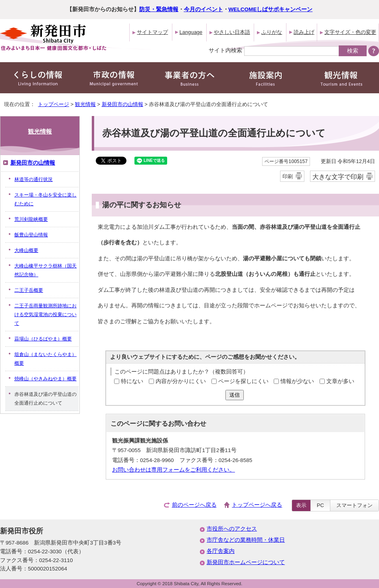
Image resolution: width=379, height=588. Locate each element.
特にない (132, 381)
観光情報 (85, 104)
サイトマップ (152, 32)
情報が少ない (297, 381)
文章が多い (340, 381)
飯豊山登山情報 (31, 235)
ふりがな (272, 32)
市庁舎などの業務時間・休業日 (246, 540)
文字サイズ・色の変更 (350, 32)
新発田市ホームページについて (246, 562)
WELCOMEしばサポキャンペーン (271, 9)
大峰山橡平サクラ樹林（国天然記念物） (45, 270)
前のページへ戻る (194, 505)
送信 (235, 395)
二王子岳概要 (29, 290)
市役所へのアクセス (232, 529)
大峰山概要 (26, 250)
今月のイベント (203, 9)
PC (320, 505)
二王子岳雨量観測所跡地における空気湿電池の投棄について (45, 315)
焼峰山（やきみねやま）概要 (45, 379)
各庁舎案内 (221, 551)
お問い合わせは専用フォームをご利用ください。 (174, 470)
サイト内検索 (225, 50)
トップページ (53, 104)
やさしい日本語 (232, 32)
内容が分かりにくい (181, 381)
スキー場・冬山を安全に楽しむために (45, 199)
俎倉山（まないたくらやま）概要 (45, 359)
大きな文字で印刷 (338, 177)
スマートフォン (354, 505)
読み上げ (304, 32)
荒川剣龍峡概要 (31, 219)
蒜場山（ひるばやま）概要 (43, 339)
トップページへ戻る (257, 505)
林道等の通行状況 (34, 179)
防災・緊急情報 (159, 9)
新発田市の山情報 (122, 104)
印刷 (288, 176)
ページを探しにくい (243, 381)
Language (191, 32)
